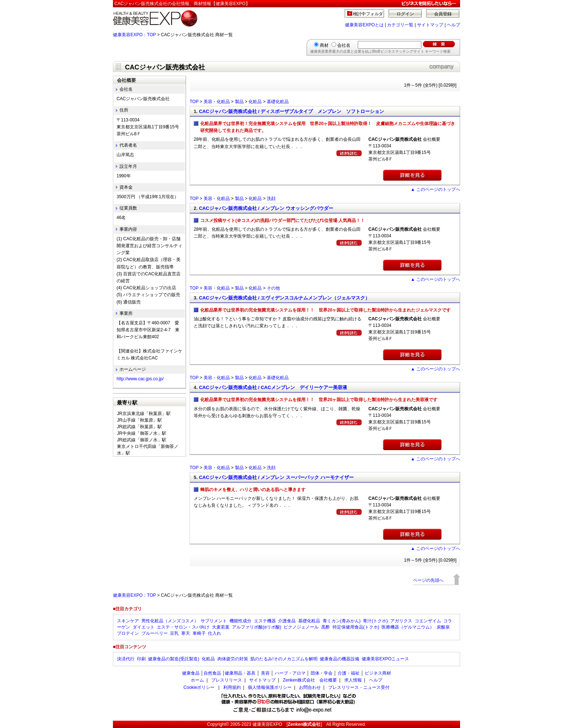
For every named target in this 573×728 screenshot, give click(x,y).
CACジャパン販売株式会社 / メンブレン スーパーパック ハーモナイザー (276, 477)
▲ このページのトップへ (435, 189)
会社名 (344, 45)
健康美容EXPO (267, 724)
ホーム (197, 680)
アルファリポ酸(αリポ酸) (257, 627)
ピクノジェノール (301, 627)
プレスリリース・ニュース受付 (359, 687)
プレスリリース (227, 680)
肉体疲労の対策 (233, 659)
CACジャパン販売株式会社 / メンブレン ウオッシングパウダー (266, 208)
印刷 (141, 659)
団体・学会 (322, 673)
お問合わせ (310, 687)
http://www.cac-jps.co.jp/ (140, 379)
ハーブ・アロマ (290, 673)
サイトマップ (430, 25)
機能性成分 (240, 621)
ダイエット (144, 627)
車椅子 (199, 633)
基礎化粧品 (278, 102)
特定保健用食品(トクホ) (356, 627)
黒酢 (326, 627)
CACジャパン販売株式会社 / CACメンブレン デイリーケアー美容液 (273, 387)
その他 (273, 288)
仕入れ (215, 633)
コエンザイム (428, 621)
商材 (324, 45)
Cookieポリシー (199, 687)
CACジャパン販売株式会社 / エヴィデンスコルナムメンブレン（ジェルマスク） (284, 298)
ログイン (405, 14)
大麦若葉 (221, 627)
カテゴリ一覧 (400, 25)
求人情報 (353, 680)
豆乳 (174, 633)
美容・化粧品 (217, 102)
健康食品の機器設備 (339, 659)
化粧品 (255, 102)
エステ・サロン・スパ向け (183, 627)
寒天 (186, 633)
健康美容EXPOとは (364, 25)
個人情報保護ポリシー (270, 687)
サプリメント (214, 621)
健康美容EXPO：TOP (134, 35)
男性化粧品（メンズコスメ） (170, 621)
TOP (194, 102)
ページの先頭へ (428, 580)
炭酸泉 (443, 627)
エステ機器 (265, 621)
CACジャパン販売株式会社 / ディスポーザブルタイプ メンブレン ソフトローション (291, 111)
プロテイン (128, 633)
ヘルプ (454, 25)
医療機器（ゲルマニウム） (408, 627)
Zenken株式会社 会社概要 (310, 680)
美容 (265, 673)
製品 (239, 102)
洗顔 (271, 199)
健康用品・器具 (240, 673)
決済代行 (126, 659)
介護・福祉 (349, 673)
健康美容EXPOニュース (385, 659)
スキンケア (128, 621)
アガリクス (401, 621)
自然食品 (212, 673)
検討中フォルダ (368, 14)
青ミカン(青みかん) (342, 621)
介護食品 (287, 621)
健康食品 (191, 673)
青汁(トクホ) (375, 621)
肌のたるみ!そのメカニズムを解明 (284, 659)
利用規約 (232, 687)
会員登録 (443, 14)
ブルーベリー (155, 633)
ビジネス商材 (378, 673)
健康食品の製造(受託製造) (174, 659)
